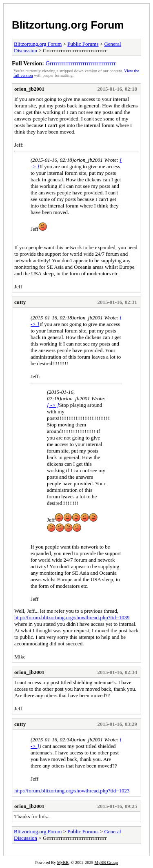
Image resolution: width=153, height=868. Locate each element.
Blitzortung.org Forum (68, 25)
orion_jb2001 (29, 89)
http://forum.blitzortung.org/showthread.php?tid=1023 (72, 791)
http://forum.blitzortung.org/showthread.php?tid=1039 (72, 617)
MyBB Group (106, 862)
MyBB (63, 862)
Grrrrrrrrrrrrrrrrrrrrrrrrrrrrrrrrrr (81, 63)
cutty (20, 302)
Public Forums (83, 44)
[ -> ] (53, 405)
